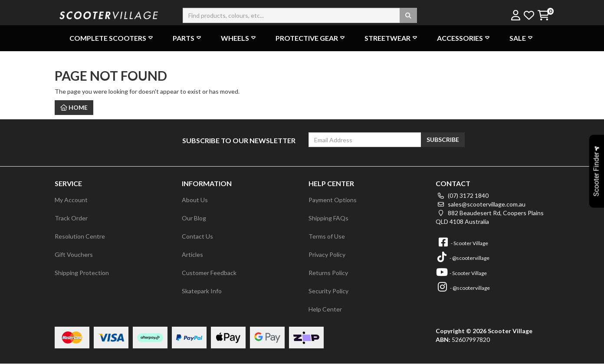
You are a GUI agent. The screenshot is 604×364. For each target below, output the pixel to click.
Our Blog (194, 218)
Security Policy (328, 291)
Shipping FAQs (328, 218)
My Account (71, 200)
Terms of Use (327, 236)
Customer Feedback (209, 273)
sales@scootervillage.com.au (481, 204)
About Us (195, 200)
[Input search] (300, 15)
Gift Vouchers (74, 254)
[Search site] (408, 15)
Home (74, 107)
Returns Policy (328, 273)
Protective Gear (311, 38)
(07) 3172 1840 (462, 195)
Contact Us (197, 236)
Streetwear (392, 38)
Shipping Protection (82, 273)
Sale (522, 38)
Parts (188, 38)
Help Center (325, 309)
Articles (192, 254)
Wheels (239, 38)
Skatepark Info (202, 291)
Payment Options (333, 200)
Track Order (71, 218)
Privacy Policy (327, 254)
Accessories (464, 38)
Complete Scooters (112, 38)
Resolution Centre (80, 236)
